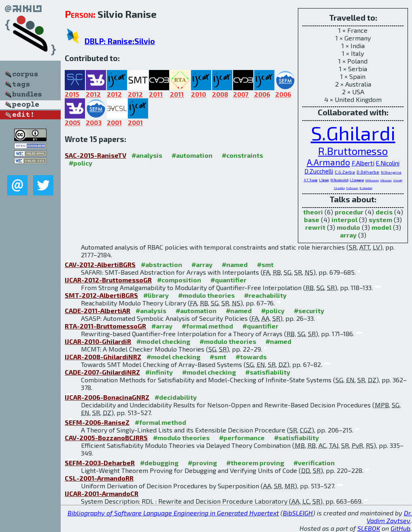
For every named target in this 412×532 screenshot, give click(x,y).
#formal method (207, 326)
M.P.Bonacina (372, 180)
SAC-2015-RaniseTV (96, 155)
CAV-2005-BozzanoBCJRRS (106, 438)
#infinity (159, 372)
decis (384, 212)
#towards (251, 357)
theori (313, 212)
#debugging (159, 463)
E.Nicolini (388, 163)
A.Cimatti (398, 180)
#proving (202, 463)
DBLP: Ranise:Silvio (120, 41)
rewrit (315, 227)
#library (156, 295)
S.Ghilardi (353, 133)
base (312, 219)
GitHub (400, 528)
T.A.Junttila (339, 188)
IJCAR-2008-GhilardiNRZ (103, 357)
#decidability (176, 397)
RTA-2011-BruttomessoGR (105, 326)
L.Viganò (324, 180)
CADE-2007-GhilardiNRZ (102, 372)
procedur (349, 212)
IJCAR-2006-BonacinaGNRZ (107, 397)
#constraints (242, 155)
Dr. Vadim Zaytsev (389, 517)
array (348, 235)
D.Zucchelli (319, 171)
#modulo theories (206, 295)
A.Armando (328, 162)
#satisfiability (268, 372)
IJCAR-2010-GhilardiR (98, 341)
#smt (265, 264)
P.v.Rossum (352, 188)
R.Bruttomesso (353, 151)
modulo (348, 227)
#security (309, 311)
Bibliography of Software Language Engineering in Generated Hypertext (173, 513)
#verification (314, 463)
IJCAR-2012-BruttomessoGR (108, 280)
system (380, 219)
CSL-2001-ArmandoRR (99, 478)
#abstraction (161, 264)
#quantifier (228, 280)
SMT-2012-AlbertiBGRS (101, 295)
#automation (192, 155)
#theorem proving (255, 463)
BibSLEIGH (298, 513)
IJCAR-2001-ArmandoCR (102, 493)
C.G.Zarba (345, 172)
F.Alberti (363, 163)
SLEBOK (369, 528)
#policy (81, 163)
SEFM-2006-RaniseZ (97, 422)
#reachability (265, 295)
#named (235, 264)
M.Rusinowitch (340, 180)
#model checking (163, 341)
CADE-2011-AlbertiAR (98, 311)
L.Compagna (357, 180)
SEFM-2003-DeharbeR (100, 463)
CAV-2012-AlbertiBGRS (100, 264)
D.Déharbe (368, 172)
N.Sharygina (391, 172)
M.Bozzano (386, 180)
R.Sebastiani (366, 188)
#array (202, 264)
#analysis (147, 155)
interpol (344, 219)
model (381, 227)
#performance (242, 438)
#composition (179, 280)
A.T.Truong (311, 180)
